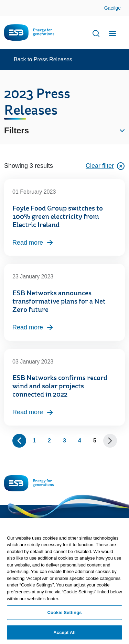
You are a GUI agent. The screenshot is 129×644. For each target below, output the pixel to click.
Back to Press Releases (43, 59)
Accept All (64, 635)
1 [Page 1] (34, 441)
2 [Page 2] (49, 441)
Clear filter (105, 166)
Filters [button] (17, 130)
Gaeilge (112, 8)
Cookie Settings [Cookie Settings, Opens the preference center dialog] (64, 615)
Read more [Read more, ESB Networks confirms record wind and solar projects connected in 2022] (33, 412)
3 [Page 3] (64, 441)
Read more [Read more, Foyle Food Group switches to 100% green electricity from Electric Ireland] (33, 243)
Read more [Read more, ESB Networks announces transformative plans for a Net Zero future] (33, 327)
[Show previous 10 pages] (19, 441)
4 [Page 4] (80, 441)
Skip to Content (118, 8)
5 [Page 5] (95, 441)
